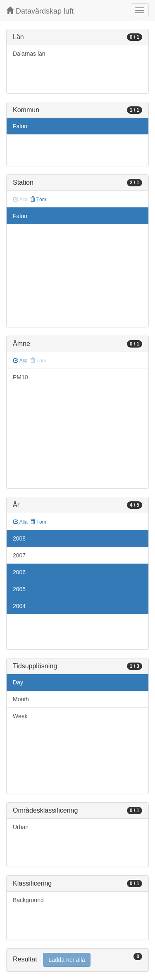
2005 (19, 589)
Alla (20, 361)
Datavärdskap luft (40, 11)
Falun (20, 126)
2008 (19, 538)
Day (18, 682)
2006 (19, 572)
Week (20, 716)
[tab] (77, 960)
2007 (19, 555)
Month (21, 699)
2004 (19, 606)
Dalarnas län (29, 54)
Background (28, 900)
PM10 (20, 377)
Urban (21, 827)
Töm (38, 200)
